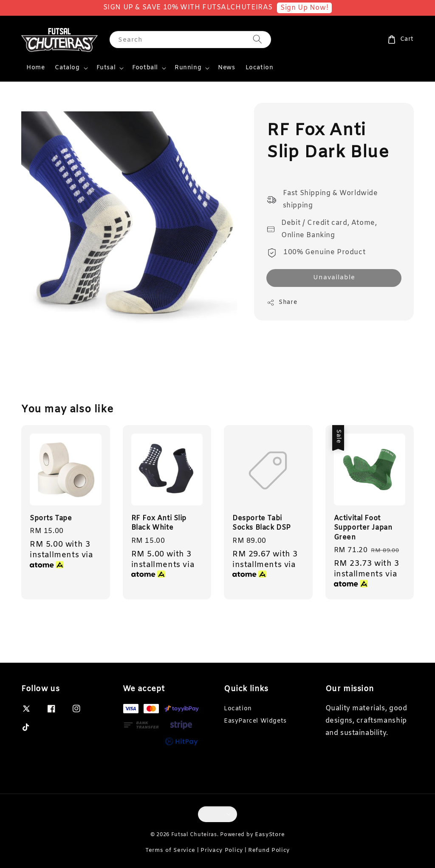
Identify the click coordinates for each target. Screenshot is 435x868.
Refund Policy (269, 850)
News (226, 68)
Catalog (67, 68)
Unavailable (334, 278)
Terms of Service (170, 850)
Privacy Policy (222, 850)
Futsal (106, 68)
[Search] (257, 39)
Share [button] (282, 302)
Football (145, 68)
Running (188, 68)
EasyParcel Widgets (255, 721)
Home (35, 68)
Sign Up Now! (304, 8)
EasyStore (270, 835)
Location (260, 68)
